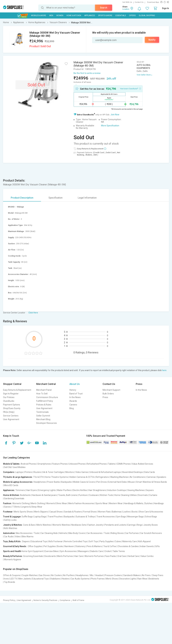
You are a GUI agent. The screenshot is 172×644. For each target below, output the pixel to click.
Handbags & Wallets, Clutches (138, 503)
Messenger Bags (135, 517)
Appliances (90, 15)
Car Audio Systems (80, 579)
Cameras (151, 477)
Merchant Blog (43, 419)
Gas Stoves (44, 575)
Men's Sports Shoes (23, 512)
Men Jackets (25, 579)
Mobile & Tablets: (12, 464)
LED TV (14, 579)
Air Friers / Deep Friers (153, 575)
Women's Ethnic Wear (57, 503)
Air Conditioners (138, 477)
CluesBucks (9, 401)
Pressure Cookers (113, 575)
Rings (140, 525)
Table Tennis (119, 551)
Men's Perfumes (65, 556)
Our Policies (9, 397)
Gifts (157, 546)
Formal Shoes (90, 512)
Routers (37, 472)
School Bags (151, 517)
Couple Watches (30, 575)
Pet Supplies (50, 546)
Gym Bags (121, 517)
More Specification (110, 126)
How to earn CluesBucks (131, 88)
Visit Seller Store (144, 75)
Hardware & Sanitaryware (44, 495)
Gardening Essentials (14, 498)
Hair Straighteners (97, 490)
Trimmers (20, 490)
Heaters (66, 579)
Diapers (26, 541)
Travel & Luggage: (12, 517)
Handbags (159, 503)
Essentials (121, 15)
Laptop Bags (40, 517)
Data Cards (150, 472)
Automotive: (9, 533)
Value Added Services (143, 464)
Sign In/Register (11, 394)
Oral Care (122, 556)
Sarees (7, 507)
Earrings (131, 525)
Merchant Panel (44, 390)
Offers (132, 15)
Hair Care (79, 556)
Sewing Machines (136, 490)
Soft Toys (93, 541)
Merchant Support (111, 390)
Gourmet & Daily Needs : (15, 546)
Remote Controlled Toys (76, 541)
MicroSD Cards (11, 485)
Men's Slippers (41, 512)
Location (126, 9)
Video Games (82, 472)
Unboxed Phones (77, 464)
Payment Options (12, 405)
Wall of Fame (78, 600)
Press (105, 397)
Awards (73, 401)
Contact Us (139, 2)
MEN (51, 15)
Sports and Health (12, 551)
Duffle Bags (27, 517)
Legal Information (87, 198)
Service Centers (11, 416)
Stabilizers (55, 579)
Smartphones (44, 464)
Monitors (70, 472)
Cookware (94, 495)
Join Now (115, 115)
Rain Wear (142, 579)
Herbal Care (133, 556)
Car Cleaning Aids (49, 533)
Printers (28, 472)
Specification (56, 198)
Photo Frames (98, 579)
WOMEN (60, 15)
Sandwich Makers (132, 575)
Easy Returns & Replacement (17, 390)
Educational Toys (39, 541)
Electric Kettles (80, 490)
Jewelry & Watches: (13, 525)
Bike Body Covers (77, 533)
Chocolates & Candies (128, 546)
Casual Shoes (56, 512)
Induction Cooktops (117, 490)
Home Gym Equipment (32, 551)
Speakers (162, 477)
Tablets (112, 464)
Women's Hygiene (13, 560)
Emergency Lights (47, 490)
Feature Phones (60, 464)
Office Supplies (35, 546)
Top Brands (10, 582)
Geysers (150, 490)
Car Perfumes (132, 533)
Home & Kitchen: (11, 495)
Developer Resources (47, 423)
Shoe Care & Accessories (151, 512)
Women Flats (104, 512)
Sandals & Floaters (73, 512)
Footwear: (8, 512)
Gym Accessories (68, 551)
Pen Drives (102, 482)
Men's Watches (44, 525)
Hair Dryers (32, 490)
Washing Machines (119, 477)
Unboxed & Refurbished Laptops (105, 472)
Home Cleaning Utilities (126, 495)
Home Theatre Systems (56, 477)
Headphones (40, 482)
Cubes (118, 541)
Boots (135, 512)
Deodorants (50, 556)
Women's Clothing (21, 503)
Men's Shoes (112, 579)
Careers (73, 405)
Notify (152, 40)
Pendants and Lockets (115, 525)
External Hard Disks (117, 482)
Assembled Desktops (133, 472)
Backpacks (66, 482)
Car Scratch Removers (151, 533)
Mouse (131, 482)
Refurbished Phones (97, 464)
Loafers (127, 512)
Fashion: (7, 503)
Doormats (143, 495)
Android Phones (28, 464)
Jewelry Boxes (151, 525)
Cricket (108, 551)
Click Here (33, 313)
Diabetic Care (97, 551)
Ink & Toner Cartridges (53, 472)
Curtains (153, 495)
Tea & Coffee (110, 546)
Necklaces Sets (79, 525)
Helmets (63, 533)
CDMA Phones (124, 464)
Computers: (9, 472)
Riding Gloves (117, 533)
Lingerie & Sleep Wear (32, 507)
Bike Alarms (28, 537)
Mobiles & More (39, 15)
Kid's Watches (11, 528)
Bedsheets (25, 495)
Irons (6, 579)
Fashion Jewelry (95, 525)
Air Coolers (56, 575)
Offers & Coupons (12, 575)
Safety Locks (10, 520)
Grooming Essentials (33, 556)
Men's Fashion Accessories (81, 503)
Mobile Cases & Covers (84, 482)
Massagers (83, 551)
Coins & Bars (29, 525)
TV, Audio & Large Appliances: (18, 477)
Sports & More (105, 15)
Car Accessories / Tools (98, 533)
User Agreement (11, 419)
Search (104, 8)
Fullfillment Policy (45, 401)
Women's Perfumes (94, 556)
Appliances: (9, 490)
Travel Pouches (55, 517)
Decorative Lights (128, 579)
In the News (75, 397)
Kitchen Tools (107, 495)
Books (60, 546)
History (73, 390)
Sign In (165, 8)
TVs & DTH (38, 477)
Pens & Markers (94, 546)
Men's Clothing (38, 503)
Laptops (19, 472)
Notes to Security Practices (45, 600)
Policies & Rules (44, 405)
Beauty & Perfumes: (13, 556)
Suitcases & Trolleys (85, 517)
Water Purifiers (64, 490)
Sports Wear (102, 503)
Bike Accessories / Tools (27, 533)
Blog (72, 408)
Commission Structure (47, 397)
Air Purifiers (69, 575)
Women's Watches (61, 525)
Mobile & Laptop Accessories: (18, 482)
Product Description (22, 198)
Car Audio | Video (12, 537)
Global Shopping (147, 15)
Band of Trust (76, 394)
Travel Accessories (106, 517)
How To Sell (42, 394)
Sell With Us (127, 2)
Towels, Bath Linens (68, 495)
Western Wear (116, 503)
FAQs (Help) (9, 412)
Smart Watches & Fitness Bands (151, 482)
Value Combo (147, 556)
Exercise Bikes (52, 551)
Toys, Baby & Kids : (12, 541)
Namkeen (69, 546)
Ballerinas (117, 512)
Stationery (80, 546)
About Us (75, 384)
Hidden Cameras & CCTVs (82, 477)
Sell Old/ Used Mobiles (15, 467)
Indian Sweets (147, 546)
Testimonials (42, 412)
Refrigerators (102, 477)
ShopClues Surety (12, 408)
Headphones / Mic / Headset (90, 575)
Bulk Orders (108, 394)
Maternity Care (130, 541)
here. (164, 370)
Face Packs (110, 556)
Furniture (83, 495)
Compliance (65, 600)
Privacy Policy (9, 600)
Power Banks (54, 482)
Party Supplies (107, 541)
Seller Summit (43, 416)
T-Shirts (16, 507)
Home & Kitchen (74, 15)
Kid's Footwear (56, 541)
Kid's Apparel (144, 541)
